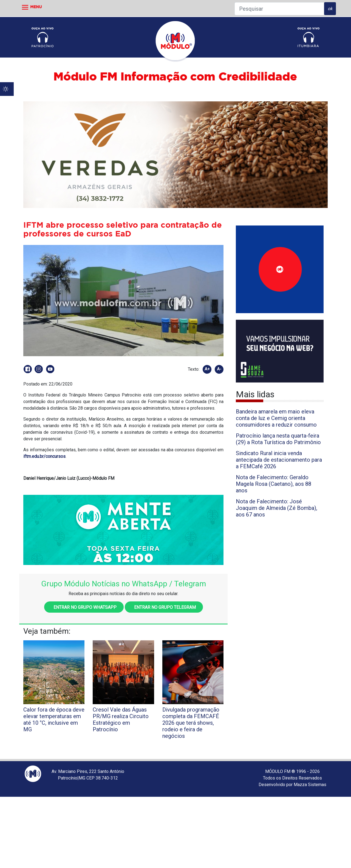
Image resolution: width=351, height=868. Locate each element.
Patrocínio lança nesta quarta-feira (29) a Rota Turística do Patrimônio (278, 439)
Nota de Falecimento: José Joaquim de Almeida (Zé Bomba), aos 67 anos (277, 508)
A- (219, 369)
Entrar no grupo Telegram (164, 607)
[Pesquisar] (279, 9)
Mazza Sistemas (310, 785)
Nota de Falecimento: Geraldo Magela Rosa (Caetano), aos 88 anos (274, 484)
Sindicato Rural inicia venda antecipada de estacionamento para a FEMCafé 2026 (279, 460)
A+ (207, 369)
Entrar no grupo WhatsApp (84, 607)
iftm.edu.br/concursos (44, 456)
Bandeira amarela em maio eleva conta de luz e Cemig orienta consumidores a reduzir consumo (276, 418)
